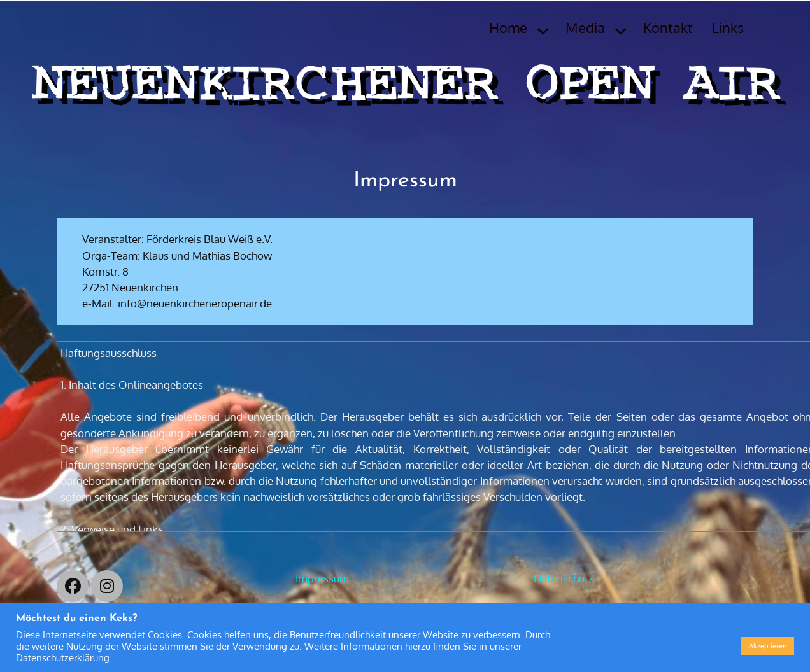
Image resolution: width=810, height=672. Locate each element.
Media (585, 27)
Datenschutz (564, 578)
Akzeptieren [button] (768, 646)
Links (728, 27)
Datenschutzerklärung (63, 657)
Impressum (322, 578)
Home (508, 27)
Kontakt (668, 27)
